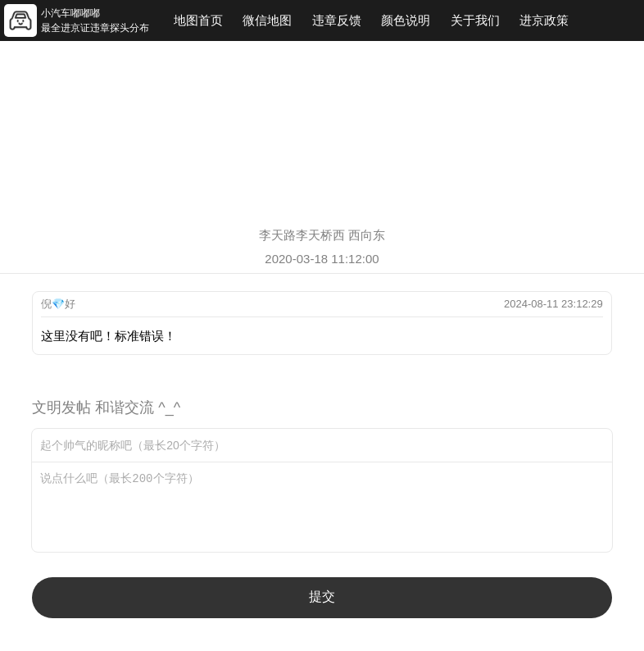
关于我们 (475, 20)
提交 (322, 596)
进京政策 (544, 20)
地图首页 (198, 20)
